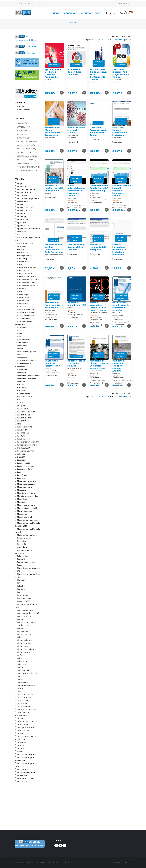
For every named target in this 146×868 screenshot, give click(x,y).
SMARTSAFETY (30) (24, 163)
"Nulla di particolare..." (71, 315)
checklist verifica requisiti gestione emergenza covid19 (117, 191)
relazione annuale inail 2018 (72, 304)
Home (56, 13)
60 (126, 40)
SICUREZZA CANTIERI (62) (27, 145)
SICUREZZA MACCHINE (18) (27, 156)
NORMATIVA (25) (24, 138)
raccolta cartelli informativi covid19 (71, 130)
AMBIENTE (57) (23, 123)
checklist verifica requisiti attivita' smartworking (94, 188)
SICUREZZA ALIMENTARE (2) (27, 142)
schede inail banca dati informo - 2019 (47, 363)
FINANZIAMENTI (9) (24, 131)
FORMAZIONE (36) (24, 134)
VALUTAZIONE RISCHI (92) (27, 171)
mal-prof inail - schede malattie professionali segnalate (116, 306)
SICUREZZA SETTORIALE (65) (28, 160)
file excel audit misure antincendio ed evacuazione (48, 131)
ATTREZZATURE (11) (24, 127)
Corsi (98, 13)
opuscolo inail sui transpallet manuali (72, 363)
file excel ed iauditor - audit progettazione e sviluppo (121, 73)
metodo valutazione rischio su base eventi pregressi (93, 306)
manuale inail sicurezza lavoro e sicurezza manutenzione (94, 365)
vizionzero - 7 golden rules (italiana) (74, 72)
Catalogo (73, 22)
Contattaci (127, 862)
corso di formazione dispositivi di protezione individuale (114, 250)
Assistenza (30, 4)
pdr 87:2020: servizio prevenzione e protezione (114, 131)
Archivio (86, 13)
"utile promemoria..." (93, 380)
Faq (39, 4)
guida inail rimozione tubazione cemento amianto (113, 366)
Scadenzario (70, 13)
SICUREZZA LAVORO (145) (27, 152)
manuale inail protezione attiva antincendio (49, 305)
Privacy (107, 862)
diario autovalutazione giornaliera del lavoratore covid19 (71, 191)
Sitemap (117, 862)
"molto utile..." (45, 317)
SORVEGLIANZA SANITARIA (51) (29, 167)
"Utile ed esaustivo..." (116, 322)
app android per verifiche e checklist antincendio (53, 73)
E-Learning (25, 53)
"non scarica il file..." (93, 200)
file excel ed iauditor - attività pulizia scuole (49, 188)
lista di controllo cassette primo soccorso (71, 247)
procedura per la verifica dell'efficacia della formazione (49, 248)
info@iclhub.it (124, 4)
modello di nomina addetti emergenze (93, 247)
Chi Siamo (19, 4)
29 (106, 40)
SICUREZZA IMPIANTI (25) (27, 149)
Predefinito (119, 40)
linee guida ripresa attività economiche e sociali (93, 131)
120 (130, 40)
